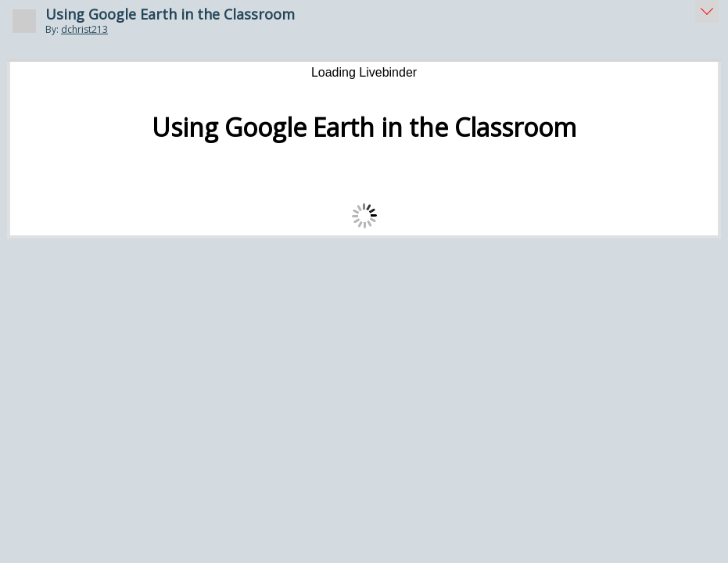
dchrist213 (84, 29)
